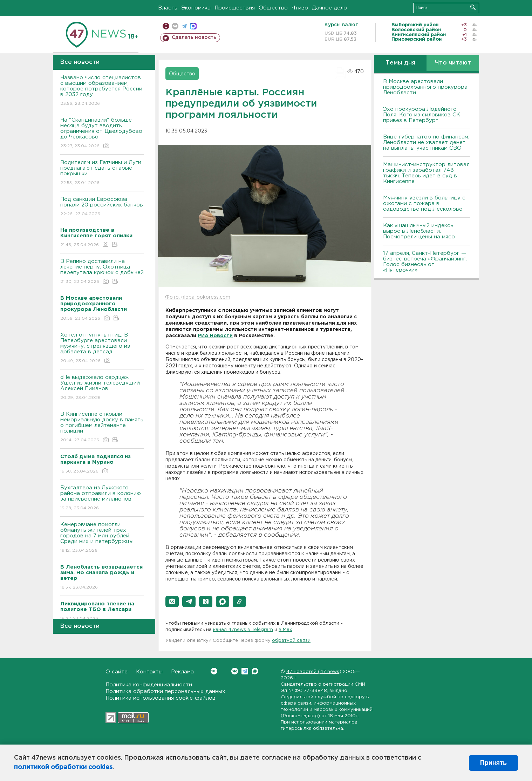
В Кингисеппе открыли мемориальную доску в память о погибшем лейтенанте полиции (102, 427)
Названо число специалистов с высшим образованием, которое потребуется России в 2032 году (102, 91)
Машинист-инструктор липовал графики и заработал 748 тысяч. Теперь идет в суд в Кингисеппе (426, 173)
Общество (273, 8)
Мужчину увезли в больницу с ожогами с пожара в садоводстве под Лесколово (424, 203)
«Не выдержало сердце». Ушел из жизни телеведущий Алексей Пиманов (102, 388)
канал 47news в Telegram (243, 630)
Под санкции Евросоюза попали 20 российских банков (102, 207)
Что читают (453, 63)
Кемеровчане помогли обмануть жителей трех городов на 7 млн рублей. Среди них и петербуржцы (102, 538)
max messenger (193, 26)
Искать (473, 7)
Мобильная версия (166, 26)
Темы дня (400, 63)
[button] (172, 602)
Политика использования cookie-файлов (161, 698)
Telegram (245, 671)
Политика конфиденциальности (149, 685)
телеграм (184, 26)
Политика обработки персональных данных (165, 691)
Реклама (182, 672)
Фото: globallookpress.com (198, 297)
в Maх (285, 630)
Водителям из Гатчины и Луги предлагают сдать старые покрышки (102, 173)
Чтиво (300, 8)
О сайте (117, 672)
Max (255, 671)
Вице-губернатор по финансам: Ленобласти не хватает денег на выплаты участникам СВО (426, 142)
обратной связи (291, 641)
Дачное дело (329, 8)
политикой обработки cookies (63, 767)
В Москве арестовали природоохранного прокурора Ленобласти (425, 87)
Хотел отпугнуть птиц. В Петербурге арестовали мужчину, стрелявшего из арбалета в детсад (102, 348)
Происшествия (235, 8)
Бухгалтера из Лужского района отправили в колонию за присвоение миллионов (102, 498)
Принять (493, 763)
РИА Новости (215, 336)
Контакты (149, 672)
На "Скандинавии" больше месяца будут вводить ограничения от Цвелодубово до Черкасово (102, 133)
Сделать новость (194, 38)
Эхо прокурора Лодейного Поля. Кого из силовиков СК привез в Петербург (422, 115)
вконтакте (175, 26)
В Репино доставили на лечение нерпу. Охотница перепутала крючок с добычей (102, 272)
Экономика (196, 8)
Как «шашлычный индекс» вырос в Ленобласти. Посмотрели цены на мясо (420, 231)
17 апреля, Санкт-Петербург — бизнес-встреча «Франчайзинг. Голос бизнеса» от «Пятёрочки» (425, 262)
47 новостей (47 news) (314, 672)
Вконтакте (214, 671)
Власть (168, 8)
